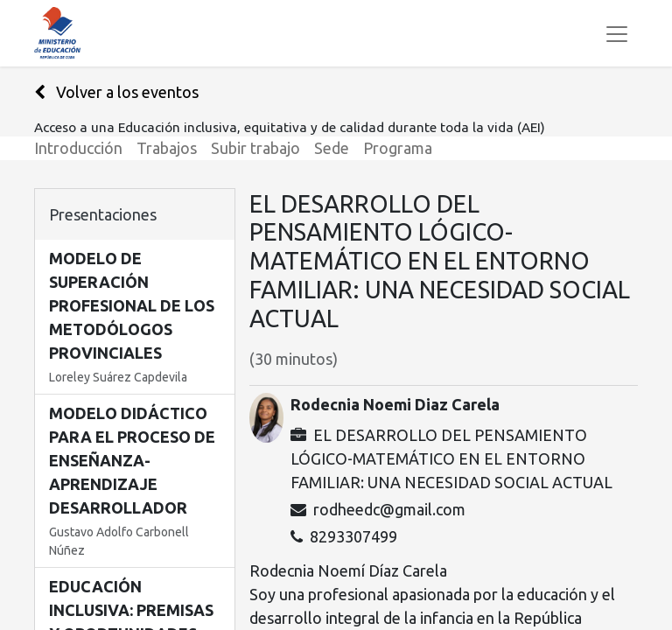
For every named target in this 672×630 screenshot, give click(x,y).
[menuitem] (85, 148)
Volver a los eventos (116, 92)
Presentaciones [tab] (103, 214)
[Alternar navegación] (617, 33)
